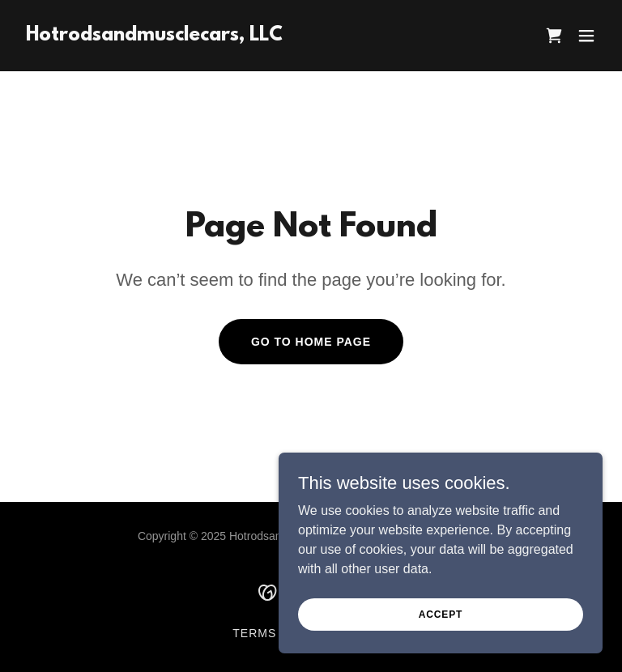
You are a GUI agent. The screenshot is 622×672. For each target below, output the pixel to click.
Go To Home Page (311, 342)
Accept (441, 614)
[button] (586, 36)
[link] (154, 36)
